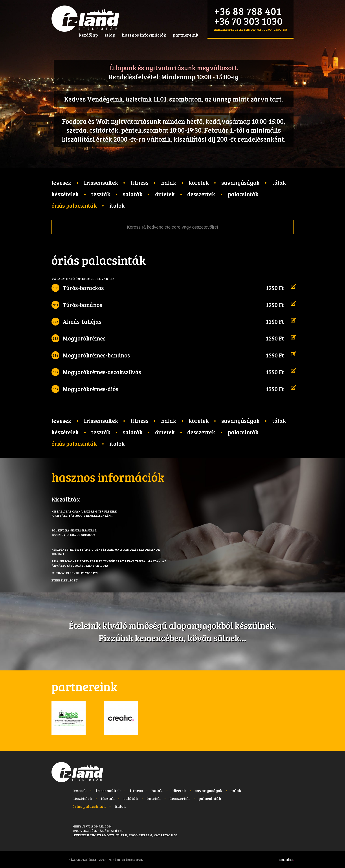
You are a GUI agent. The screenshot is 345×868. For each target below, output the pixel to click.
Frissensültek (101, 182)
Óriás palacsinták (74, 205)
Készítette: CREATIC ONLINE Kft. (286, 860)
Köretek (199, 182)
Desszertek (201, 194)
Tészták (101, 194)
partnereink (186, 35)
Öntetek (165, 194)
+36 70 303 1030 (248, 21)
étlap (110, 35)
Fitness (139, 182)
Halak (169, 182)
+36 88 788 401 (248, 11)
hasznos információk (144, 35)
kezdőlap (88, 35)
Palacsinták (243, 194)
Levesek (61, 182)
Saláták (133, 194)
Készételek (65, 194)
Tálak (279, 182)
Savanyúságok (240, 182)
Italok (117, 205)
